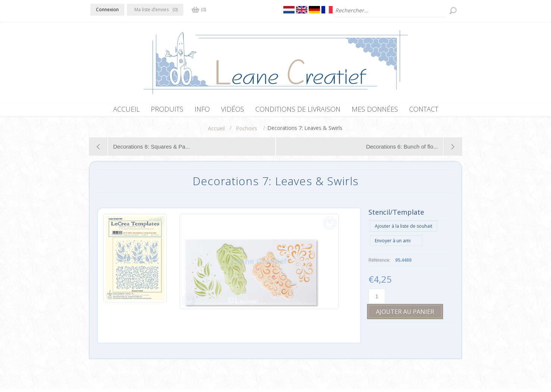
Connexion (107, 10)
